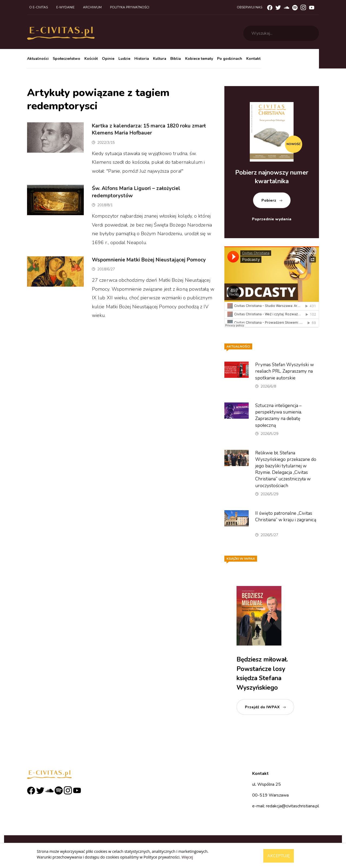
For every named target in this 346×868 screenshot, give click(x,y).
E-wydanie (65, 7)
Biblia (176, 59)
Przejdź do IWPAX (262, 707)
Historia (142, 59)
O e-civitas (39, 7)
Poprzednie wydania (272, 219)
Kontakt (253, 59)
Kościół (91, 59)
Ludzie (124, 59)
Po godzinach (230, 59)
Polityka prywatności (130, 7)
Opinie (108, 59)
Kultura (160, 59)
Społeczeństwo (66, 59)
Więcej (187, 857)
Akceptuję (279, 856)
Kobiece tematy (199, 59)
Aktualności (38, 59)
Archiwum (92, 7)
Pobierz (269, 200)
